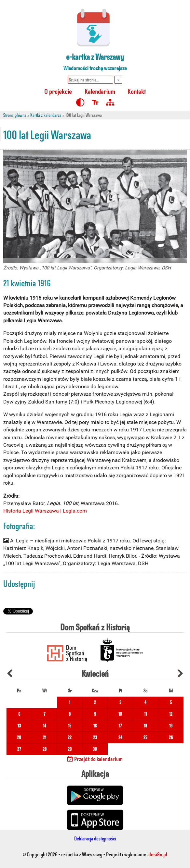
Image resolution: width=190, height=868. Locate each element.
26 (171, 737)
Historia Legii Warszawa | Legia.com (45, 511)
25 (145, 737)
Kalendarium (100, 91)
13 (19, 726)
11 (145, 714)
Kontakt (137, 91)
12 (171, 714)
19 (171, 726)
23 (95, 737)
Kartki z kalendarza (46, 115)
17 (120, 726)
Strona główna (15, 115)
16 (95, 726)
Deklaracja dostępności (95, 838)
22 (70, 737)
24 (120, 737)
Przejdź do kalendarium (95, 759)
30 (95, 749)
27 (19, 749)
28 (45, 749)
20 (19, 737)
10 (120, 714)
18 (145, 726)
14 (45, 726)
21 (45, 737)
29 (70, 749)
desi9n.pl (158, 854)
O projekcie (58, 91)
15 (70, 726)
